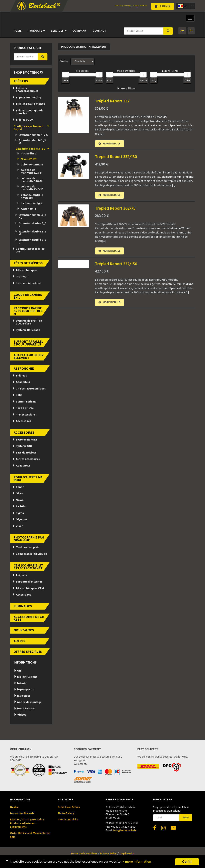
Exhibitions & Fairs (69, 807)
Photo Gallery (66, 813)
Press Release (24, 709)
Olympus (20, 520)
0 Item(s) (163, 6)
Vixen (18, 526)
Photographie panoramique (29, 539)
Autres (20, 641)
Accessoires (22, 421)
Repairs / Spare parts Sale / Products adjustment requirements (27, 823)
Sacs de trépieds (25, 453)
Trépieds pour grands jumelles (28, 112)
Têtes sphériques (25, 270)
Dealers (15, 807)
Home (18, 31)
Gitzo (18, 494)
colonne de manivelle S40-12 (30, 180)
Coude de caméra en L (28, 296)
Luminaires (23, 606)
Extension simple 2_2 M (30, 142)
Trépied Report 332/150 (116, 264)
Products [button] (36, 31)
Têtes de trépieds (28, 263)
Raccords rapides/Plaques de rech (28, 311)
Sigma (18, 513)
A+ (182, 31)
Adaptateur (22, 382)
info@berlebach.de (125, 830)
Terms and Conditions (84, 854)
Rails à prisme (23, 408)
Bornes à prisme (25, 402)
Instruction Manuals (22, 813)
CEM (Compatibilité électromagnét (29, 567)
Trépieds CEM (23, 120)
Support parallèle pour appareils (29, 343)
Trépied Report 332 (112, 101)
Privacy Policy (123, 6)
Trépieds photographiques (25, 90)
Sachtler (20, 507)
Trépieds (21, 81)
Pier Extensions (24, 415)
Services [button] (59, 31)
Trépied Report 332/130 (116, 157)
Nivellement (27, 159)
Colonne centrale (30, 165)
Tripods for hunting (27, 98)
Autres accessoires (26, 459)
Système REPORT (25, 440)
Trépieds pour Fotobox (29, 104)
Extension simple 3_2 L (33, 149)
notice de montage (28, 702)
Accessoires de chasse (29, 618)
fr (183, 6)
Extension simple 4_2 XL (31, 217)
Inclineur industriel (27, 283)
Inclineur (20, 277)
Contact (99, 31)
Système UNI (22, 446)
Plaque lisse (27, 154)
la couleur (22, 696)
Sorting (64, 61)
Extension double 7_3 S (31, 225)
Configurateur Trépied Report (32, 128)
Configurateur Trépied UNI (29, 250)
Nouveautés (24, 630)
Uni (18, 671)
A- (191, 31)
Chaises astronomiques (29, 389)
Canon (19, 487)
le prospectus (24, 690)
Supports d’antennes (28, 582)
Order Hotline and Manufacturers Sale (30, 835)
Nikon (18, 500)
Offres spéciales (28, 652)
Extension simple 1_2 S (31, 135)
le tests (20, 683)
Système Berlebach (26, 330)
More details (110, 144)
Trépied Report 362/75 (115, 209)
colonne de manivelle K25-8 (29, 172)
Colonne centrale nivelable (30, 197)
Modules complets (26, 547)
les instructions (26, 677)
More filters (126, 89)
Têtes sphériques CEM (28, 588)
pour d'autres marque (28, 479)
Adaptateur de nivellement (29, 356)
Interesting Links (68, 820)
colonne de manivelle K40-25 (30, 188)
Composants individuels (30, 554)
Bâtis (18, 395)
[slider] (65, 75)
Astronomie (26, 209)
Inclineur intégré (30, 203)
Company (80, 31)
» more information (137, 863)
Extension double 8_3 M (31, 233)
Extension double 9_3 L (31, 241)
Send (186, 818)
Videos (20, 715)
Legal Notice (140, 6)
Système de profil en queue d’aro (27, 322)
